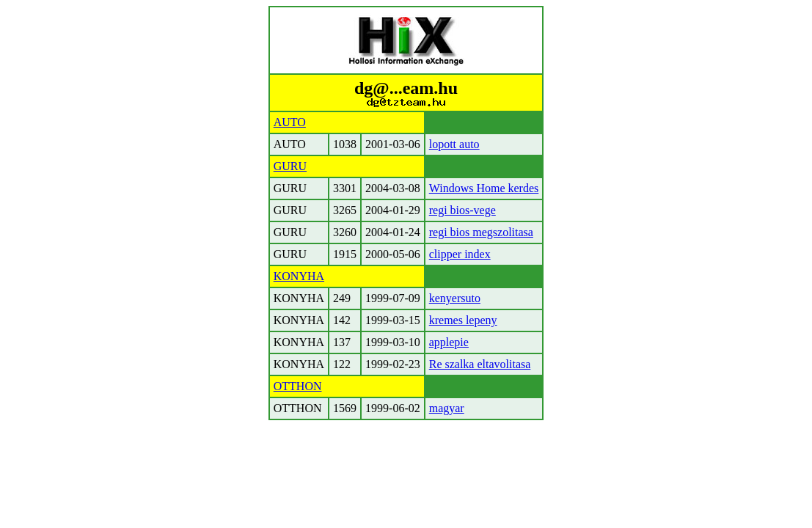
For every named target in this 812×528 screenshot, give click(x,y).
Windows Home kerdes (484, 188)
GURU (290, 166)
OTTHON (298, 386)
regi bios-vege (462, 210)
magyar (447, 408)
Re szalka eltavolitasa (480, 364)
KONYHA (299, 276)
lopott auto (454, 144)
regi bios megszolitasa (481, 232)
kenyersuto (455, 298)
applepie (449, 342)
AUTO (290, 122)
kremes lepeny (463, 320)
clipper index (460, 254)
